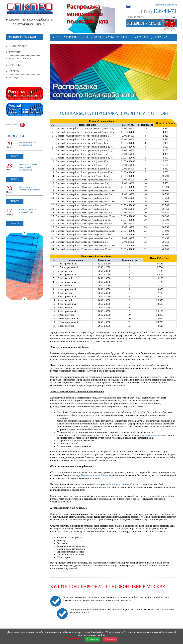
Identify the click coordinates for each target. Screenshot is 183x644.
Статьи (123, 37)
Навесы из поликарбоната (95, 475)
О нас (56, 37)
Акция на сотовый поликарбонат (28, 143)
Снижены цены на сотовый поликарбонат (30, 188)
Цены (84, 37)
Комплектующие (21, 59)
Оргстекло (16, 65)
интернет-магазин (144, 23)
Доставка (160, 37)
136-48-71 (165, 11)
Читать (15, 156)
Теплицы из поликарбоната (123, 484)
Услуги (70, 37)
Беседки (14, 78)
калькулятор (13, 124)
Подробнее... (74, 638)
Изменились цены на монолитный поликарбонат (29, 167)
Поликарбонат (19, 46)
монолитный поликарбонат (152, 435)
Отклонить (110, 639)
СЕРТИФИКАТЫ (103, 37)
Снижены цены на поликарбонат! (28, 211)
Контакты (140, 37)
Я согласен (93, 639)
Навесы (14, 71)
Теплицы (15, 52)
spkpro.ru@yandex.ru (166, 5)
